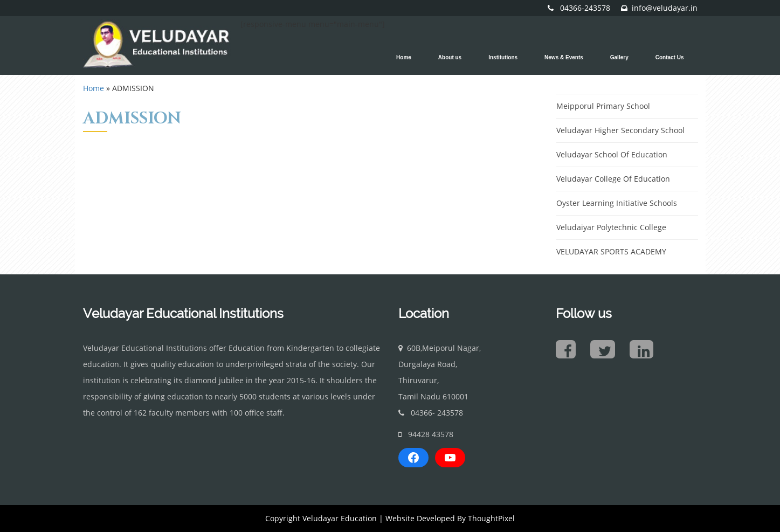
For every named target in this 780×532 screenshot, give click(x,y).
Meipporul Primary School (603, 106)
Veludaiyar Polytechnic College (611, 227)
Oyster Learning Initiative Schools (617, 203)
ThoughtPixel (491, 518)
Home (94, 88)
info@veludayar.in (665, 8)
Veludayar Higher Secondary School (620, 130)
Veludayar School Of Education (612, 154)
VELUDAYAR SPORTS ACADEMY (611, 251)
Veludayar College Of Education (613, 179)
